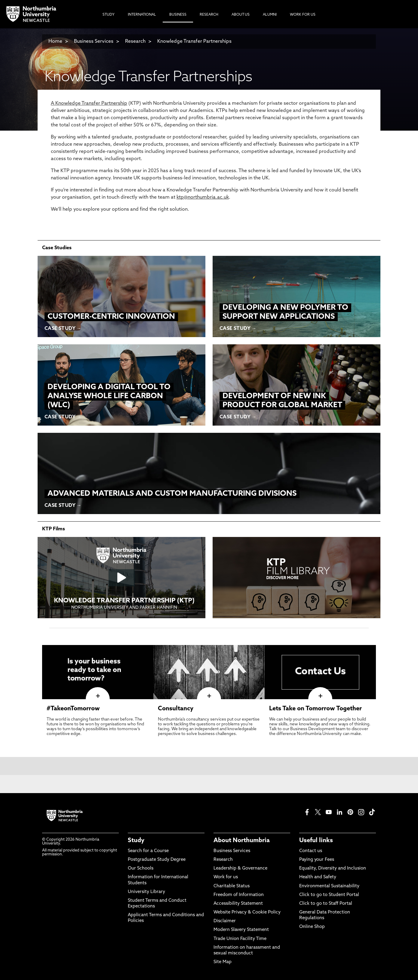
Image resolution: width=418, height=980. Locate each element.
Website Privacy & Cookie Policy (247, 912)
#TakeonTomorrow (73, 709)
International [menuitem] (142, 15)
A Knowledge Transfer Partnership (89, 104)
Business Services (94, 42)
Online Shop (312, 927)
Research (136, 42)
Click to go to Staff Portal (326, 904)
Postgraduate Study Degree (157, 860)
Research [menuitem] (209, 15)
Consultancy (176, 709)
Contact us (311, 851)
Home (55, 42)
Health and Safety (318, 877)
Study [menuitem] (109, 15)
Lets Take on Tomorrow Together (315, 709)
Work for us (226, 877)
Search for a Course (148, 851)
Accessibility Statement (238, 904)
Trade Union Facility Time (240, 939)
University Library (146, 892)
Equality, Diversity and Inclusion (333, 868)
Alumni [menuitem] (270, 15)
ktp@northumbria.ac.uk (203, 197)
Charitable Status (232, 886)
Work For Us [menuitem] (303, 15)
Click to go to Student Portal (329, 895)
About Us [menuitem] (241, 15)
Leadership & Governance (240, 868)
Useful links (316, 841)
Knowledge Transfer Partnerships (194, 42)
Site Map (223, 962)
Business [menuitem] (178, 15)
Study (136, 841)
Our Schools (141, 868)
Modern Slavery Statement (241, 930)
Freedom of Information (239, 895)
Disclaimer (225, 921)
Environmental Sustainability (329, 886)
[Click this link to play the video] (121, 578)
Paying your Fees (317, 860)
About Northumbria (242, 841)
